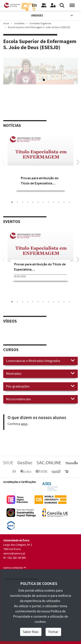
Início (6, 23)
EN (34, 6)
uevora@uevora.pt (14, 555)
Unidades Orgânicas (40, 23)
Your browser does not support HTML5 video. (40, 76)
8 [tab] (48, 203)
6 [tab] (38, 203)
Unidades (52, 16)
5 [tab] (33, 203)
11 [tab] (64, 203)
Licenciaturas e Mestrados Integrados (40, 362)
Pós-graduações (40, 387)
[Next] (78, 163)
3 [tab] (22, 203)
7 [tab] (43, 203)
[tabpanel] (40, 77)
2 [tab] (44, 81)
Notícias (12, 127)
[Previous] (3, 163)
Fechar (53, 632)
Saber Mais (31, 632)
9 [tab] (54, 203)
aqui (24, 425)
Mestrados (40, 375)
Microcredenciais (40, 400)
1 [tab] (37, 81)
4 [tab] (28, 203)
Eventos (12, 223)
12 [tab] (69, 203)
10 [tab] (59, 203)
